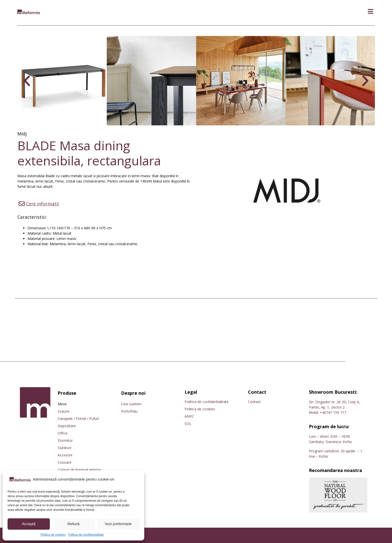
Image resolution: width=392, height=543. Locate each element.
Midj (22, 134)
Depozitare (67, 426)
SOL (188, 424)
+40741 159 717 (333, 412)
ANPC (189, 416)
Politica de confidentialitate (86, 535)
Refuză (74, 524)
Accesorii (65, 455)
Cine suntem (131, 404)
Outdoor (65, 448)
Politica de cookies (53, 535)
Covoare (65, 462)
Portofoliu (129, 411)
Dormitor (65, 440)
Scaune (64, 411)
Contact (254, 402)
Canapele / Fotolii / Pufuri (78, 419)
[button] (370, 11)
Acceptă (29, 524)
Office (63, 433)
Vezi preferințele (118, 524)
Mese (62, 404)
